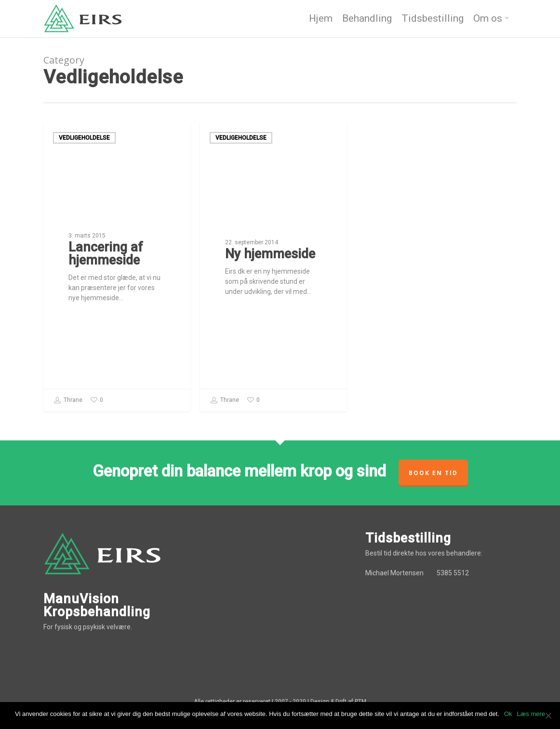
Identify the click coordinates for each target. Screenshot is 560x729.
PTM (360, 702)
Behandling (367, 20)
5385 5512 (453, 573)
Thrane (68, 400)
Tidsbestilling (433, 20)
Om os (492, 20)
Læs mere (531, 714)
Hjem (321, 20)
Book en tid (433, 473)
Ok (508, 714)
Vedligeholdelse (84, 138)
